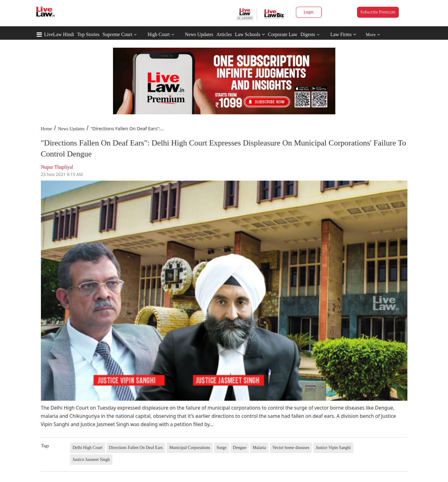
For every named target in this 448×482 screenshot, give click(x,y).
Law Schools (250, 34)
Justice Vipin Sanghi (333, 448)
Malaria (259, 448)
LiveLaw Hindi (59, 34)
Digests (308, 34)
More (373, 35)
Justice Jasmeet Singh (91, 460)
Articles (224, 34)
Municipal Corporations (190, 448)
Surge (221, 448)
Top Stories (88, 34)
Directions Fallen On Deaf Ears (136, 448)
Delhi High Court (88, 448)
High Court (158, 34)
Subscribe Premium (378, 12)
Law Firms (343, 34)
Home (47, 129)
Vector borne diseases (291, 448)
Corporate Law (282, 34)
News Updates (199, 34)
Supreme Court (117, 34)
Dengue (240, 448)
